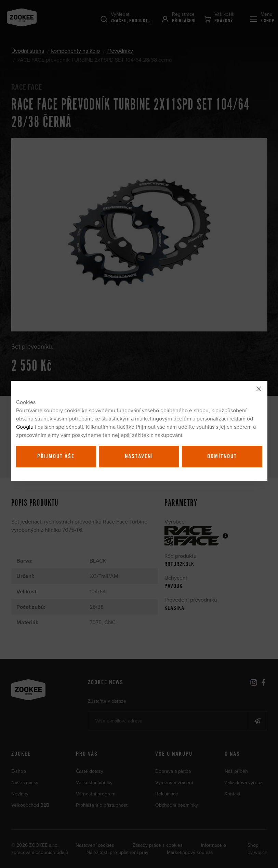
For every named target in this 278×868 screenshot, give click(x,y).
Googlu (25, 427)
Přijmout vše (56, 456)
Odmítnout (222, 456)
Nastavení (139, 456)
